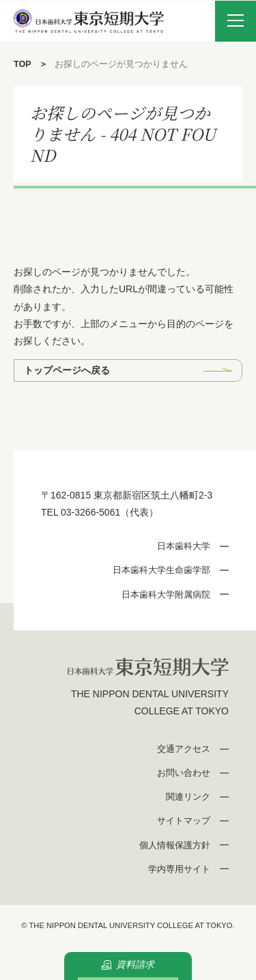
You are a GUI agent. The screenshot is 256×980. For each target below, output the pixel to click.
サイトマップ (184, 821)
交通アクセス (184, 749)
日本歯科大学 (184, 546)
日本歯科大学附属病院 (166, 594)
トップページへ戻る (67, 370)
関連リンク (188, 797)
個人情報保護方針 (175, 845)
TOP (23, 64)
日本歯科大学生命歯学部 (161, 570)
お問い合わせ (184, 773)
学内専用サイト (179, 869)
